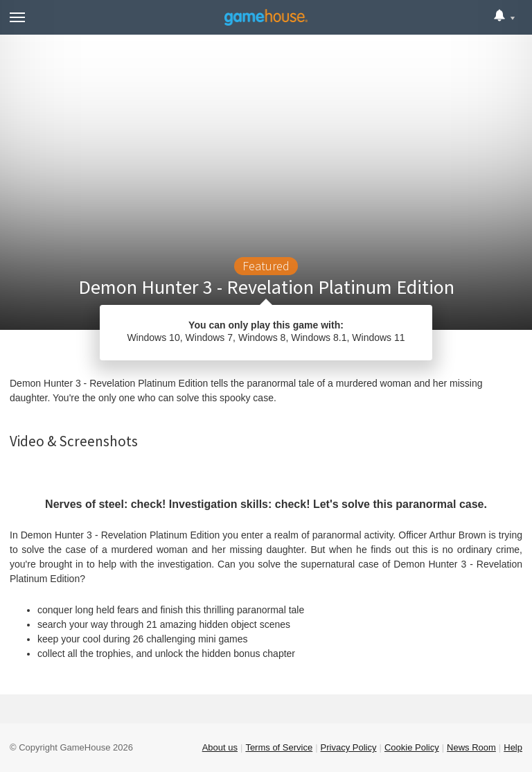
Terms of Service (279, 747)
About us (220, 747)
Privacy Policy (349, 747)
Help (513, 747)
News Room (471, 747)
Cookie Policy (412, 747)
